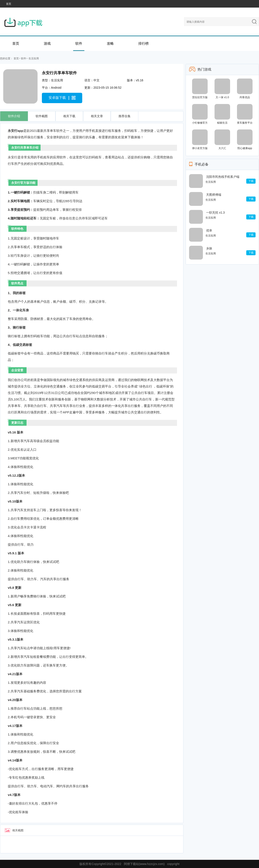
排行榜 (144, 43)
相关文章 (97, 116)
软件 (79, 43)
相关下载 (69, 116)
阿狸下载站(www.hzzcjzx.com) (144, 864)
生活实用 (34, 58)
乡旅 (209, 248)
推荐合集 (125, 116)
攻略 (110, 43)
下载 (251, 181)
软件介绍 (14, 116)
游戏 (47, 43)
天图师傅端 (214, 195)
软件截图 (42, 116)
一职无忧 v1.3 (215, 213)
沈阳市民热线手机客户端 (223, 177)
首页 (9, 4)
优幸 (209, 230)
